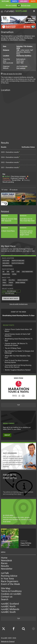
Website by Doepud (8, 641)
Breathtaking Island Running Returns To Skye (19, 340)
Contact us (7, 597)
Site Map (6, 588)
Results (5, 566)
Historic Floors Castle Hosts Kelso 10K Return (18, 330)
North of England (18, 261)
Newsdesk (6, 561)
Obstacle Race (7, 285)
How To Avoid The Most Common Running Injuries (16, 361)
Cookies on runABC (11, 594)
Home (4, 558)
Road (4, 280)
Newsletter (7, 569)
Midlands (24, 1)
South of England (18, 263)
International (7, 266)
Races (4, 563)
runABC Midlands (10, 609)
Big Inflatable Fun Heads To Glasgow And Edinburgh (19, 352)
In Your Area (7, 579)
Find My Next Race (11, 298)
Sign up (7, 435)
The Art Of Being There (13, 348)
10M (18, 272)
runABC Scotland (10, 604)
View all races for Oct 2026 (12, 74)
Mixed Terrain (20, 283)
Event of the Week (10, 584)
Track (11, 283)
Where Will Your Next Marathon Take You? (17, 357)
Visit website (21, 68)
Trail (4, 283)
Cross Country (23, 280)
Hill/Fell (12, 280)
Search (5, 599)
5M (8, 272)
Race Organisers (10, 581)
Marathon (6, 274)
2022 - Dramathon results (10, 162)
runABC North (8, 606)
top (18, 405)
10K (13, 272)
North (15, 1)
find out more (26, 5)
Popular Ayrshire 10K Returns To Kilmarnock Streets (16, 344)
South (33, 1)
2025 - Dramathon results (10, 152)
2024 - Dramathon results (10, 157)
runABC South (8, 612)
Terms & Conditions (11, 591)
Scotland (5, 1)
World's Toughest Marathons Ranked (18, 370)
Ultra (14, 274)
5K (3, 272)
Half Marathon (27, 272)
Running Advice (9, 576)
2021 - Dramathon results (10, 168)
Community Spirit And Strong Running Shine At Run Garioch (18, 366)
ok (19, 6)
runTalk (5, 573)
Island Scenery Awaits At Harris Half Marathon (17, 335)
